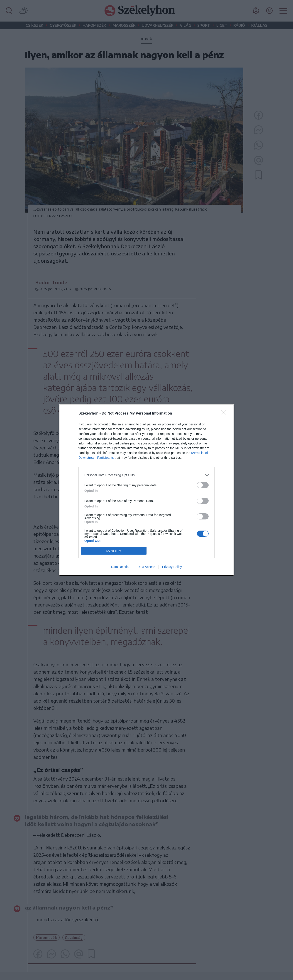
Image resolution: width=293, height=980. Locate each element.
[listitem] (146, 475)
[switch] (203, 485)
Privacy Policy (172, 567)
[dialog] (146, 490)
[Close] (225, 414)
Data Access (146, 567)
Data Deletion (121, 567)
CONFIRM (114, 551)
